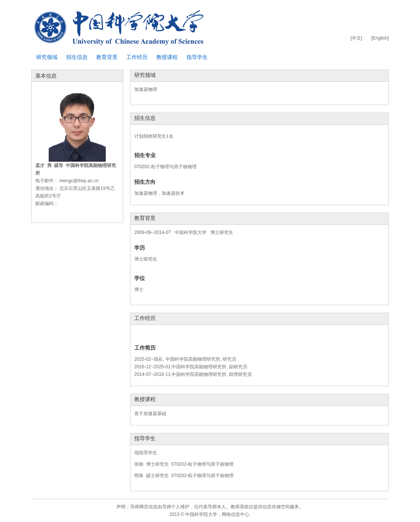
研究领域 (47, 57)
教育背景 (107, 57)
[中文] (356, 38)
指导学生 (197, 57)
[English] (380, 38)
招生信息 (77, 57)
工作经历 (137, 57)
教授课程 (167, 57)
